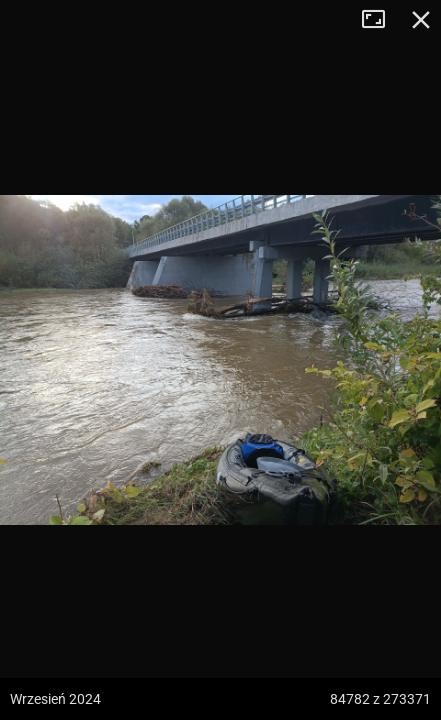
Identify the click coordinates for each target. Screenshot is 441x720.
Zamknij (421, 20)
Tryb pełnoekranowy (381, 20)
